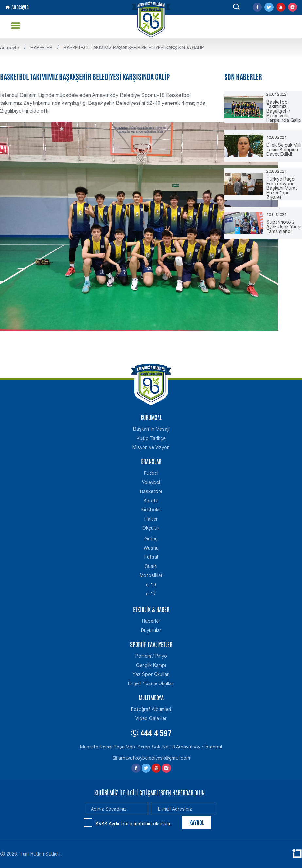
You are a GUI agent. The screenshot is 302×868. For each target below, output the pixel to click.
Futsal (151, 557)
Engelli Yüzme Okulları (151, 683)
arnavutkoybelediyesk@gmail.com (151, 758)
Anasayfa (17, 7)
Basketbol (151, 491)
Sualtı (151, 566)
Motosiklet (151, 575)
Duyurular (151, 630)
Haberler (151, 621)
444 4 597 (151, 734)
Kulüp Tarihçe (151, 438)
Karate (151, 501)
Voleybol (151, 482)
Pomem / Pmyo (151, 656)
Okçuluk (151, 528)
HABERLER (41, 48)
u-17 (151, 594)
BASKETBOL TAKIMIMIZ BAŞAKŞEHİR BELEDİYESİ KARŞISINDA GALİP (134, 48)
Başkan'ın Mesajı (151, 429)
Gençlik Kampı (151, 665)
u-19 (151, 585)
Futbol (151, 473)
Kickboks (151, 510)
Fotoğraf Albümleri (151, 709)
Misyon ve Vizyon (151, 447)
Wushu (151, 548)
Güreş (151, 539)
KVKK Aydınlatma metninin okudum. (133, 824)
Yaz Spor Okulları (151, 674)
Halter (151, 519)
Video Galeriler (151, 718)
